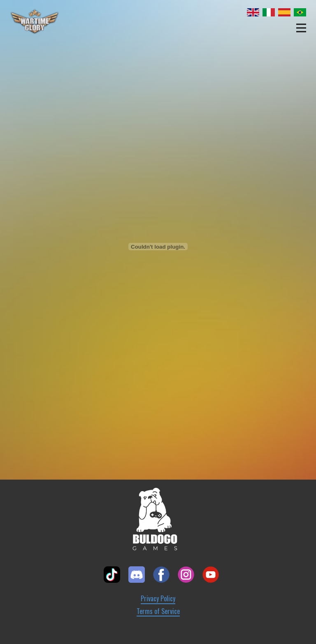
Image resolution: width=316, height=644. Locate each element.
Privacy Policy (158, 599)
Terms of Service (158, 611)
